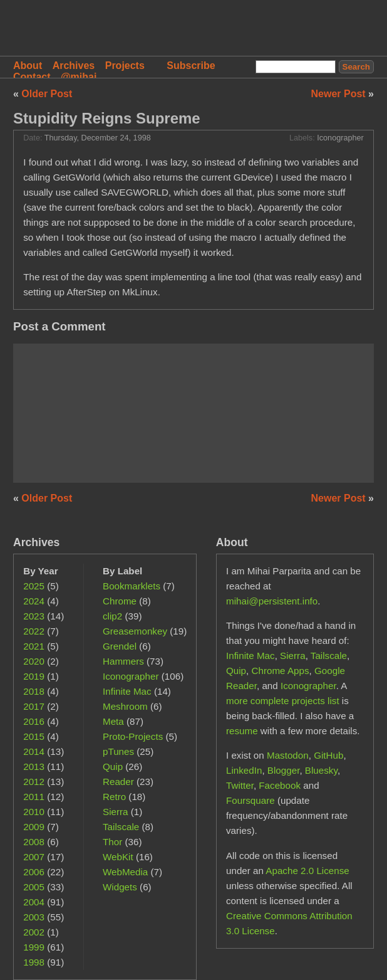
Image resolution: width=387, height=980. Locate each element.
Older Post (47, 94)
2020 (34, 661)
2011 (34, 797)
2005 (34, 887)
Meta (113, 721)
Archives (74, 66)
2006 (34, 872)
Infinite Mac (127, 691)
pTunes (118, 751)
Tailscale (121, 827)
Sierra (116, 812)
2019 (34, 676)
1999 (34, 947)
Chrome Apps (281, 671)
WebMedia (125, 872)
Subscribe (191, 66)
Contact (32, 77)
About (28, 66)
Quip (113, 767)
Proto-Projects (133, 736)
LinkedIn (244, 770)
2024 (34, 601)
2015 (34, 736)
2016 (34, 721)
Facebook (280, 785)
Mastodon (288, 755)
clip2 (112, 616)
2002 (34, 932)
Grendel (120, 646)
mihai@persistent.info (272, 601)
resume (242, 731)
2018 (34, 691)
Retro (114, 797)
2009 (34, 827)
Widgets (120, 887)
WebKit (118, 857)
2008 (34, 842)
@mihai (79, 77)
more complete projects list (283, 701)
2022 (34, 631)
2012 (34, 782)
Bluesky (321, 770)
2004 (34, 902)
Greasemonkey (135, 631)
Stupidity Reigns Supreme (107, 118)
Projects (125, 66)
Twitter (240, 785)
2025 (34, 586)
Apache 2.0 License (307, 871)
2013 (34, 767)
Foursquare (250, 800)
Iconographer (340, 138)
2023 (34, 616)
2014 (34, 751)
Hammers (123, 661)
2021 (34, 646)
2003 (34, 917)
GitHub (328, 755)
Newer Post (340, 94)
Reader (118, 782)
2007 (34, 857)
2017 (34, 706)
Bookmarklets (132, 586)
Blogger (284, 770)
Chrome (120, 601)
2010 (34, 812)
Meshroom (125, 706)
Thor (112, 842)
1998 (34, 962)
